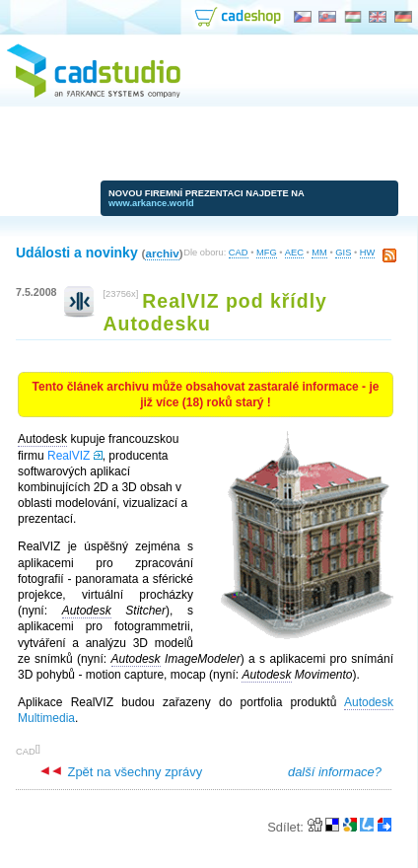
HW (368, 253)
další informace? (335, 772)
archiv (162, 253)
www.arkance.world (151, 203)
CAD (239, 253)
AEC (294, 253)
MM (319, 253)
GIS (343, 253)
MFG (267, 253)
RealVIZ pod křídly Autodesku (214, 312)
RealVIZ (69, 456)
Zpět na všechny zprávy (121, 772)
